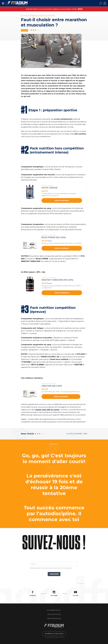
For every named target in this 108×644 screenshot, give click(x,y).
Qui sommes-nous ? (54, 610)
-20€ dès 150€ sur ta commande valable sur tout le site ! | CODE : (54, 9)
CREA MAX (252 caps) (52, 386)
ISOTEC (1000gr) (49, 188)
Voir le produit (62, 200)
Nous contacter (54, 614)
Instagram (54, 594)
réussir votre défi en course (47, 410)
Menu (3, 3)
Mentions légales (54, 619)
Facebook (33, 594)
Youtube (75, 594)
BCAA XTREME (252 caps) (54, 237)
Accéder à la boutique (54, 634)
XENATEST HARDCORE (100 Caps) (57, 280)
